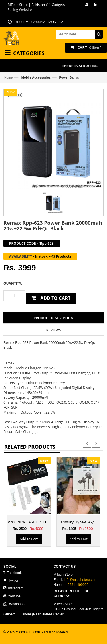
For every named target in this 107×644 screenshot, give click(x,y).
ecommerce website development (29, 637)
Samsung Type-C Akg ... (78, 522)
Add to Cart (29, 539)
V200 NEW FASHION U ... (29, 522)
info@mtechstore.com (81, 580)
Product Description (53, 318)
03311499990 (78, 585)
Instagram (13, 588)
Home (8, 77)
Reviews (53, 330)
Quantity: (13, 283)
